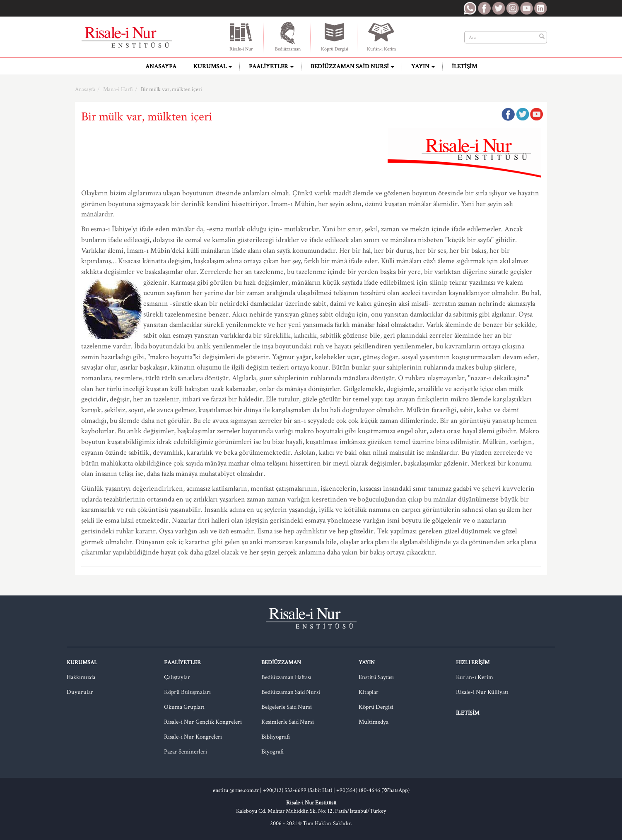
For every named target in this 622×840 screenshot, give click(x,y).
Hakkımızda (81, 677)
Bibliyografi (276, 737)
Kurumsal (213, 66)
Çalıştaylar (177, 677)
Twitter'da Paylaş (522, 114)
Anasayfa (161, 66)
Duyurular (80, 692)
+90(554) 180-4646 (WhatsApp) (373, 790)
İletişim (464, 66)
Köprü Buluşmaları (187, 692)
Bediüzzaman (288, 36)
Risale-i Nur (241, 36)
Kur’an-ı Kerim (475, 677)
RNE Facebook (484, 8)
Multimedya (374, 722)
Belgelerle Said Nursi (287, 707)
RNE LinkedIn (540, 8)
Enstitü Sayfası (376, 677)
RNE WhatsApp (470, 8)
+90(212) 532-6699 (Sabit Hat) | (300, 790)
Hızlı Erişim (473, 662)
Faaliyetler (271, 66)
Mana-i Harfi (118, 89)
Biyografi (272, 752)
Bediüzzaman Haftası (286, 677)
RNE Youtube (526, 8)
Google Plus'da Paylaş (536, 114)
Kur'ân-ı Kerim (381, 36)
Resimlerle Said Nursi (288, 722)
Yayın (423, 66)
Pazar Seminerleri (186, 752)
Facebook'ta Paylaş (508, 114)
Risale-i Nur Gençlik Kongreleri (203, 722)
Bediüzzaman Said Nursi (352, 66)
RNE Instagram (512, 8)
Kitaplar (369, 692)
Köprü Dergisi (335, 36)
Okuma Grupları (184, 707)
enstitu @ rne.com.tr (236, 790)
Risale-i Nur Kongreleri (193, 737)
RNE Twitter (498, 8)
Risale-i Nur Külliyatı (482, 692)
